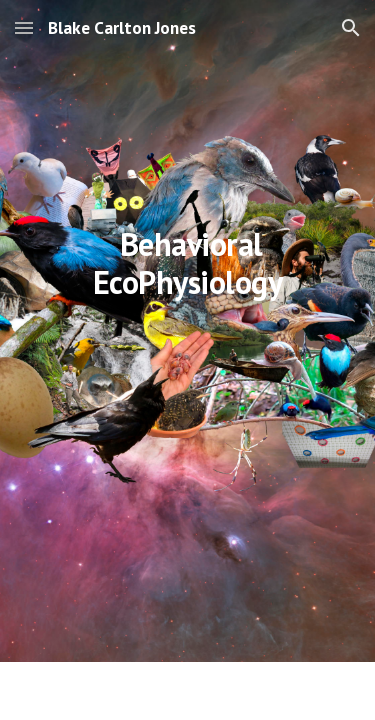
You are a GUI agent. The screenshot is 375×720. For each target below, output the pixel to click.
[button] (24, 27)
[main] (188, 359)
